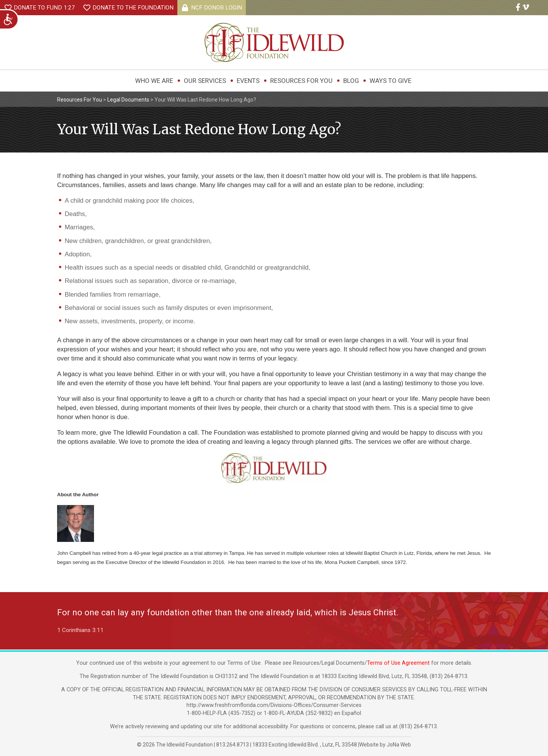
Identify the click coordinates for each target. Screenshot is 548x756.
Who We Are (154, 81)
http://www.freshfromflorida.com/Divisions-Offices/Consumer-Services (274, 705)
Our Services (205, 81)
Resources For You (301, 81)
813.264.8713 (233, 745)
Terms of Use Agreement (398, 663)
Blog (351, 81)
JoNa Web (399, 745)
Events (248, 81)
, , (305, 745)
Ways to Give (390, 81)
